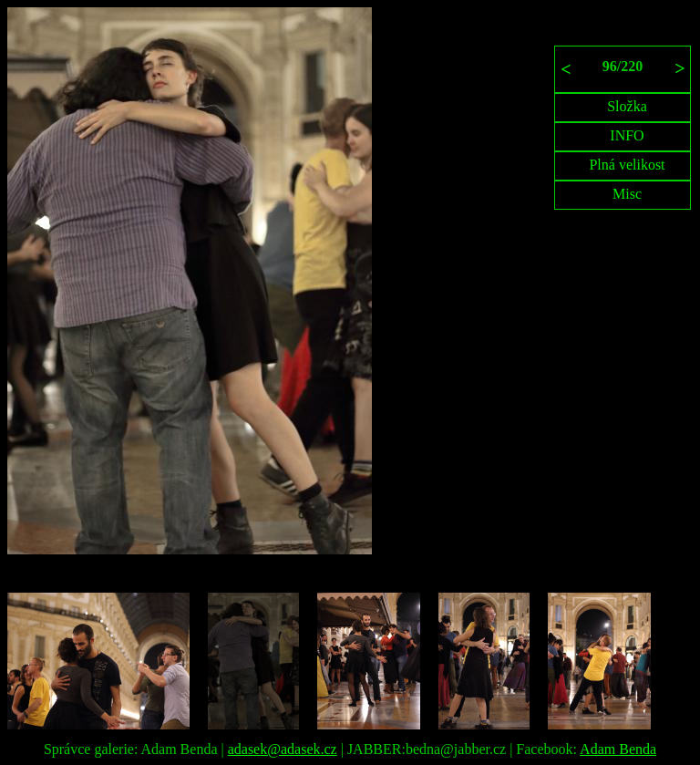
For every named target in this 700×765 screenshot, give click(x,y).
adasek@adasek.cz (283, 749)
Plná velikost (627, 165)
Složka (627, 106)
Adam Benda (618, 749)
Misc (627, 194)
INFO (627, 135)
